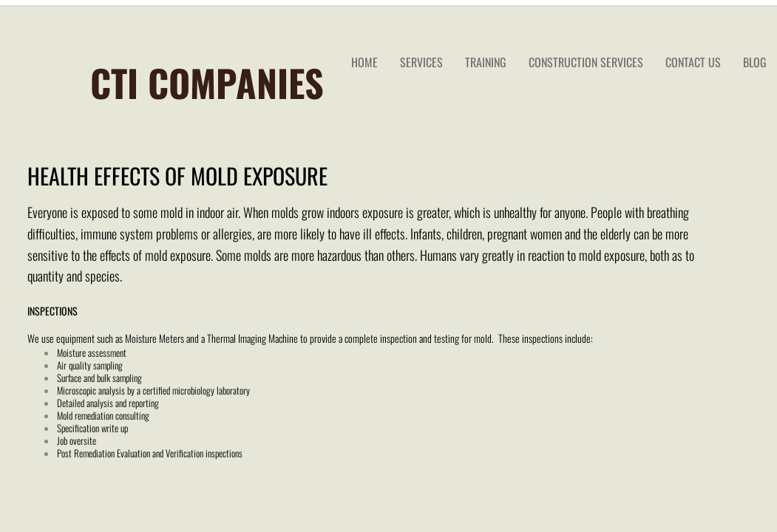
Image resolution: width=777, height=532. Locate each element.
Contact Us (693, 62)
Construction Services (586, 62)
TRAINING (486, 62)
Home (364, 62)
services (421, 62)
